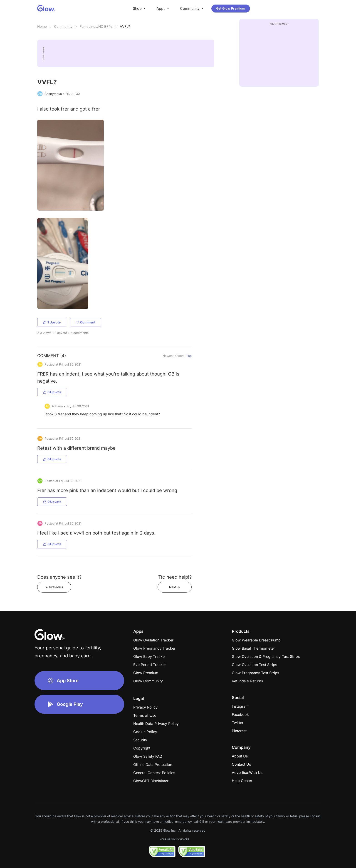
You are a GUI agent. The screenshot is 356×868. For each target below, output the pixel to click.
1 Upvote (52, 322)
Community (63, 26)
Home (42, 26)
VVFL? (125, 26)
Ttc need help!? (175, 577)
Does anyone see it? (59, 577)
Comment (85, 322)
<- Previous (54, 587)
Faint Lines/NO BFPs (96, 26)
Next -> (175, 587)
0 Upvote (52, 392)
